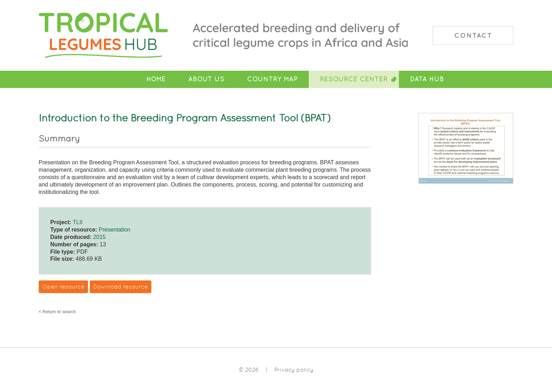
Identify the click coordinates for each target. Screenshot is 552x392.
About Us (206, 79)
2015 (100, 237)
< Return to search (57, 312)
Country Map (272, 79)
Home (156, 79)
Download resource (121, 287)
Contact (473, 35)
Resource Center (354, 79)
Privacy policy (294, 370)
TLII (78, 222)
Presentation (114, 230)
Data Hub (427, 79)
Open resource (63, 287)
